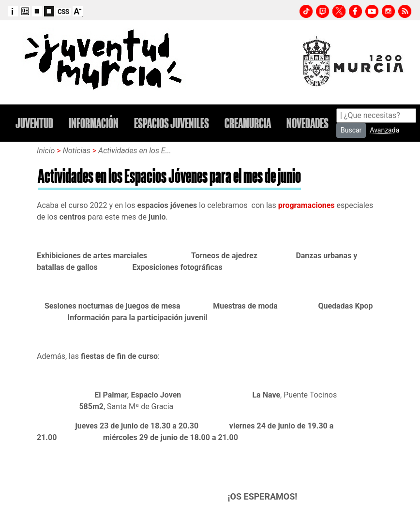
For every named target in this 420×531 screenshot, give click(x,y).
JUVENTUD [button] (34, 123)
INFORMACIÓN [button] (94, 123)
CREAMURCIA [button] (248, 123)
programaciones (307, 205)
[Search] (376, 116)
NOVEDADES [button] (307, 123)
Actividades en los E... (135, 151)
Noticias (78, 151)
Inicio (46, 151)
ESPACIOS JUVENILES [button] (172, 123)
